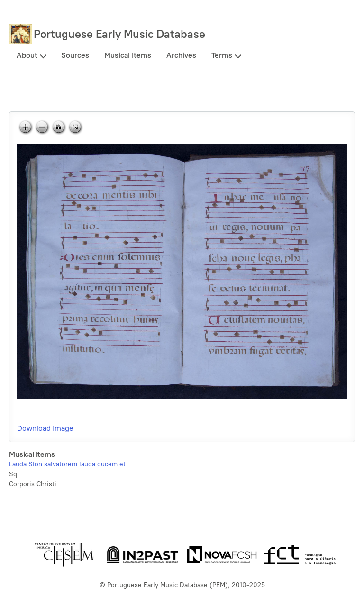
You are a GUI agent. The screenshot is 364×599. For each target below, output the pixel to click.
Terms (222, 55)
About (27, 55)
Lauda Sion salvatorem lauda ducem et (67, 464)
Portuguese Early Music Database (119, 34)
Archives (181, 55)
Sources (75, 55)
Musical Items (128, 55)
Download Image (45, 428)
